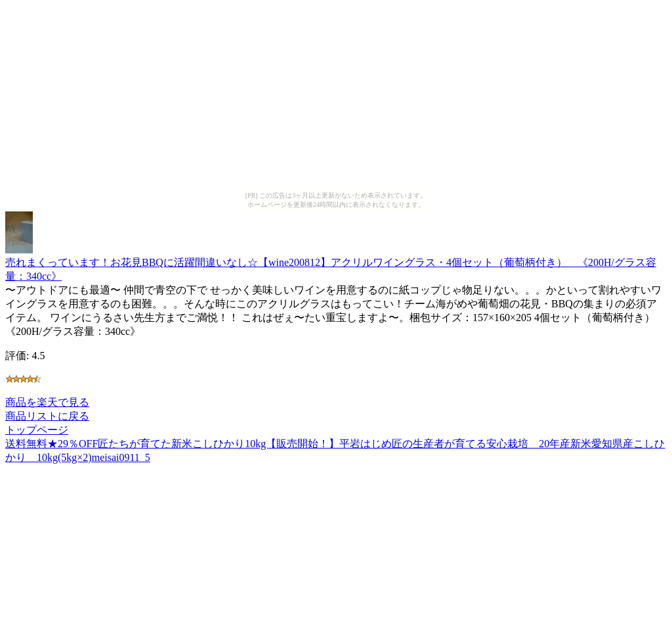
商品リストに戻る (47, 416)
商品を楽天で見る (47, 402)
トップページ (37, 430)
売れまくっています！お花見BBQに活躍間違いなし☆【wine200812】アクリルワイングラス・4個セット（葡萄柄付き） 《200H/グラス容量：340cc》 (331, 263)
